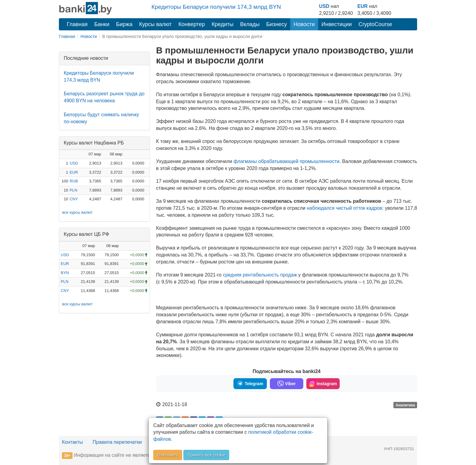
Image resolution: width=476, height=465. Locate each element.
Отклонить (168, 455)
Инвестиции (337, 24)
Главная (77, 24)
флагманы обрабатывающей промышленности (286, 161)
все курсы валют (77, 212)
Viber (287, 384)
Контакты (72, 442)
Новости (304, 24)
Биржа (124, 24)
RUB (74, 181)
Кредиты (223, 24)
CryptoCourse (375, 24)
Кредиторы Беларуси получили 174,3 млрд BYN (216, 7)
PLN (73, 190)
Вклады (250, 24)
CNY (74, 199)
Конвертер (192, 24)
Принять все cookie (206, 455)
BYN (65, 273)
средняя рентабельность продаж (260, 275)
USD (324, 6)
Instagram (323, 384)
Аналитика (405, 405)
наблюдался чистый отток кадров (344, 208)
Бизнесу (277, 24)
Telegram (250, 384)
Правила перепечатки (117, 442)
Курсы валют (155, 24)
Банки (102, 24)
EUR (362, 6)
